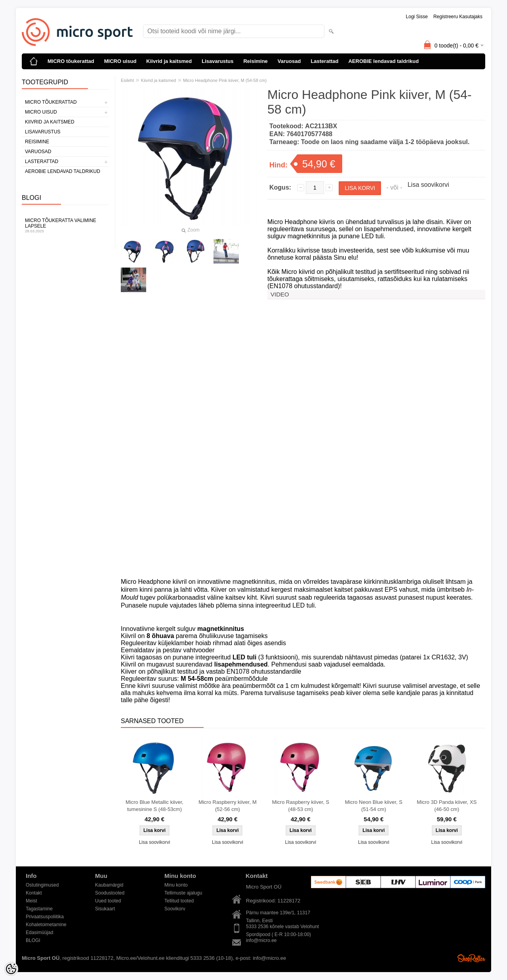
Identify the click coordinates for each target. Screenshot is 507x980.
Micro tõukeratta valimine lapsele (65, 225)
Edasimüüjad (39, 933)
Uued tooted (108, 901)
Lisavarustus (217, 61)
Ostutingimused (42, 885)
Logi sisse (417, 17)
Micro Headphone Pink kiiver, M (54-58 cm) (225, 80)
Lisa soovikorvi (428, 185)
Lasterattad (324, 61)
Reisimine (255, 61)
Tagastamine (39, 909)
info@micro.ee (261, 940)
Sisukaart (105, 909)
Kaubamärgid (109, 885)
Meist (31, 901)
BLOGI (33, 940)
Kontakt (34, 893)
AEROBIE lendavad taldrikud (383, 61)
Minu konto (176, 885)
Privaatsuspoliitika (45, 917)
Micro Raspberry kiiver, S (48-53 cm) (301, 806)
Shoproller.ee (471, 958)
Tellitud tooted (179, 901)
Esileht (127, 80)
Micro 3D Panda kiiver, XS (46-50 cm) (447, 806)
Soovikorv (175, 909)
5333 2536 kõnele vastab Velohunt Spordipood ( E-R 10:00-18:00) (282, 927)
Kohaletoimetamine (46, 925)
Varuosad (289, 61)
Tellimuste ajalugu (183, 893)
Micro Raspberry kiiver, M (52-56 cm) (228, 806)
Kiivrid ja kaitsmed (169, 61)
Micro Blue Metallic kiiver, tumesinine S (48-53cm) (154, 806)
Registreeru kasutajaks (458, 17)
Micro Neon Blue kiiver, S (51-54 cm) (374, 806)
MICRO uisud (120, 61)
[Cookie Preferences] (11, 969)
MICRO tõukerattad (71, 61)
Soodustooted (110, 893)
